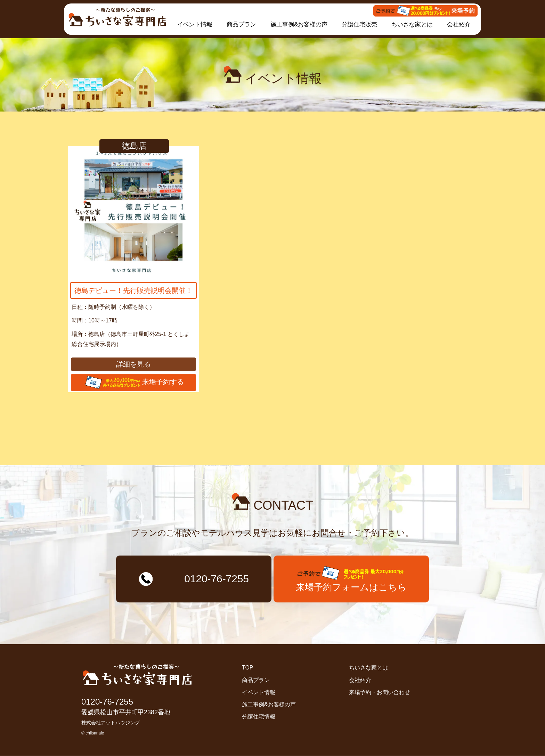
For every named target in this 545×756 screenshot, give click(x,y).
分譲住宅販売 (359, 24)
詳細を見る (133, 364)
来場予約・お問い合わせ (380, 693)
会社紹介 (459, 24)
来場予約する (133, 383)
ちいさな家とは (412, 24)
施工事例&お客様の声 (299, 24)
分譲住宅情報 (259, 717)
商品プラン (241, 24)
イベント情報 (195, 24)
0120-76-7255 (107, 702)
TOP (248, 668)
